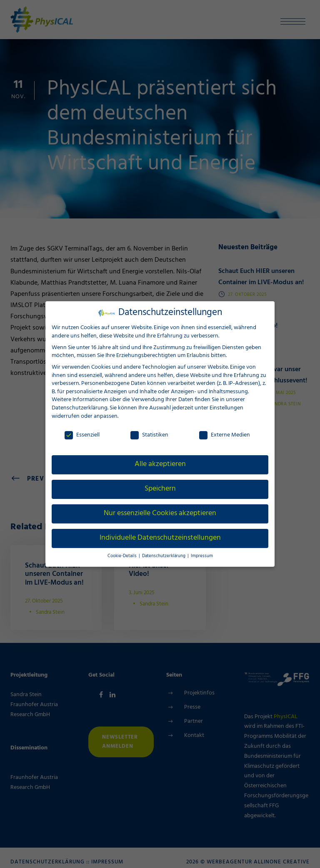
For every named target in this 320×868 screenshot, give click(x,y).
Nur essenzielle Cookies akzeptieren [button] (160, 513)
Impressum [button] (199, 556)
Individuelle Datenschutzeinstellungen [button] (160, 538)
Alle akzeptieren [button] (160, 464)
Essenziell (82, 435)
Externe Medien (225, 435)
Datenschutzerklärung (79, 407)
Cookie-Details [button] (125, 556)
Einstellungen (226, 407)
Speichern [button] (160, 489)
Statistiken (150, 435)
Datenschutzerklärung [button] (164, 556)
